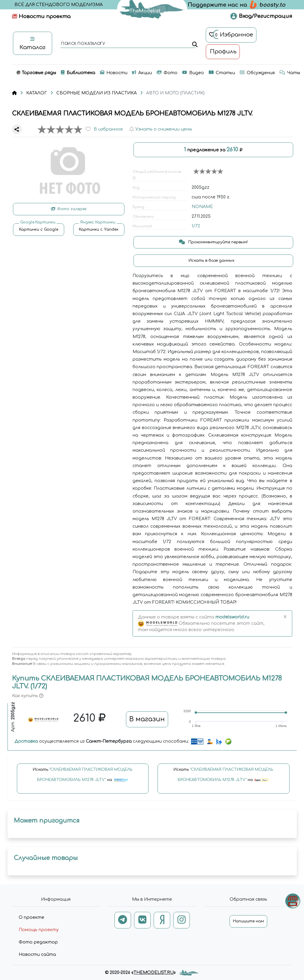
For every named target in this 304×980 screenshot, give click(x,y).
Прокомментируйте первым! (213, 242)
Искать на (83, 778)
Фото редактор (38, 942)
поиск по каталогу (83, 44)
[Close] (285, 617)
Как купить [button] (28, 696)
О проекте (31, 917)
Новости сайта (37, 955)
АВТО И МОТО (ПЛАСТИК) (175, 93)
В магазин (147, 719)
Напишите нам (248, 921)
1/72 (196, 226)
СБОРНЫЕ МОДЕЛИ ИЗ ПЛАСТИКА (97, 93)
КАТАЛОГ (37, 93)
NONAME (202, 207)
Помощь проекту (39, 930)
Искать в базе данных (212, 261)
